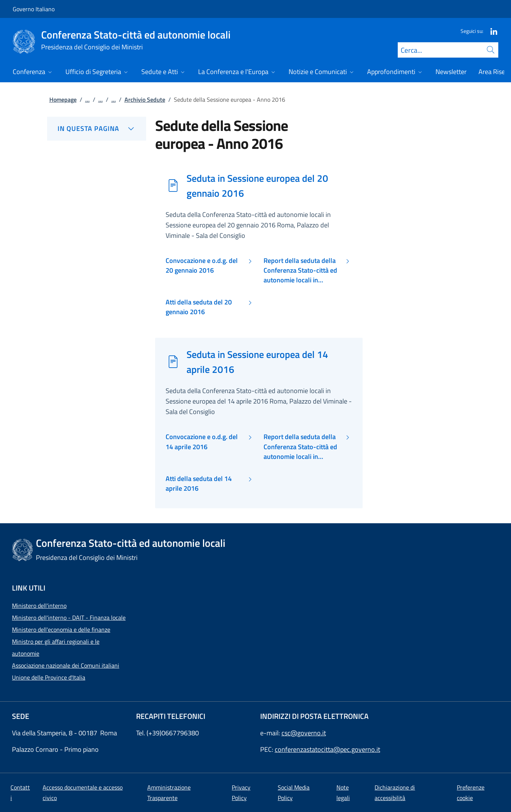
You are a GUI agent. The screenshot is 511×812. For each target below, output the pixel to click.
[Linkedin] (491, 31)
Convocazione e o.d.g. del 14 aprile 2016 (202, 442)
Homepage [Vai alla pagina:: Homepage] (63, 99)
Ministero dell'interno (39, 606)
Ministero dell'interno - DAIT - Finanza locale (69, 618)
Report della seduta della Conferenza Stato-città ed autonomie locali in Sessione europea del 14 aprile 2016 (300, 447)
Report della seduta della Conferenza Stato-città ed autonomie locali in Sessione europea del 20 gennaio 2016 (300, 271)
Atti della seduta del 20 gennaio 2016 (199, 307)
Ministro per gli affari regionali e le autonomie (56, 647)
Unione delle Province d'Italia (49, 677)
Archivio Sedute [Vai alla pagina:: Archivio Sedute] (145, 99)
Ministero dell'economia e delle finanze (61, 629)
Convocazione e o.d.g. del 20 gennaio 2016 (202, 266)
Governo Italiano (34, 9)
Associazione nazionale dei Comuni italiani (66, 665)
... (87, 99)
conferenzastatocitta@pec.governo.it (327, 749)
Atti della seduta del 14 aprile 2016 (199, 484)
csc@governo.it (304, 733)
